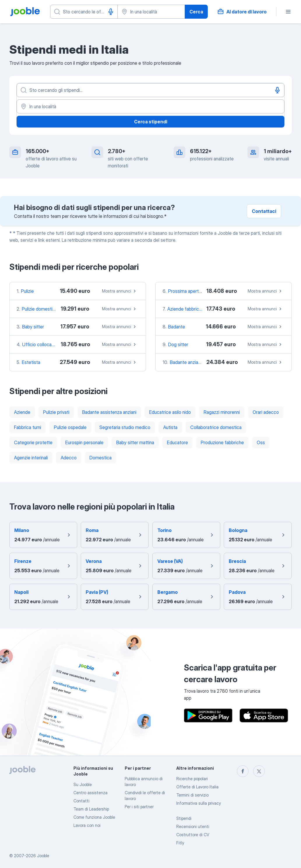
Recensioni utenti (193, 826)
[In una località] (150, 106)
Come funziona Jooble (94, 817)
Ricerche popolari (192, 779)
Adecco (69, 458)
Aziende (22, 412)
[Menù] (288, 12)
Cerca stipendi (151, 122)
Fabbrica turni (28, 427)
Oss (261, 442)
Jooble (43, 856)
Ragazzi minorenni (222, 412)
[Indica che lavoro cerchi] (84, 12)
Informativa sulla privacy (199, 803)
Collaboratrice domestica (216, 427)
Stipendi (184, 818)
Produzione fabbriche (222, 442)
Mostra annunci (120, 291)
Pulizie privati (56, 412)
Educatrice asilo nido (170, 412)
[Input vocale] (111, 12)
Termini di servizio (192, 795)
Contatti (81, 801)
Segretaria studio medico (125, 427)
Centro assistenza (90, 793)
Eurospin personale (84, 442)
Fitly (180, 843)
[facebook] (243, 771)
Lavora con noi (87, 825)
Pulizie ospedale (70, 427)
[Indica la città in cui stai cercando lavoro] (151, 12)
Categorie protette (33, 442)
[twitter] (259, 771)
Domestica (101, 458)
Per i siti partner (139, 807)
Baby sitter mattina (135, 442)
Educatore (177, 442)
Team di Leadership (91, 809)
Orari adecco (266, 412)
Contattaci (264, 211)
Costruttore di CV (193, 835)
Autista (170, 427)
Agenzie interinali (31, 458)
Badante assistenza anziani (109, 412)
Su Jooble (83, 784)
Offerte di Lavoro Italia (197, 787)
